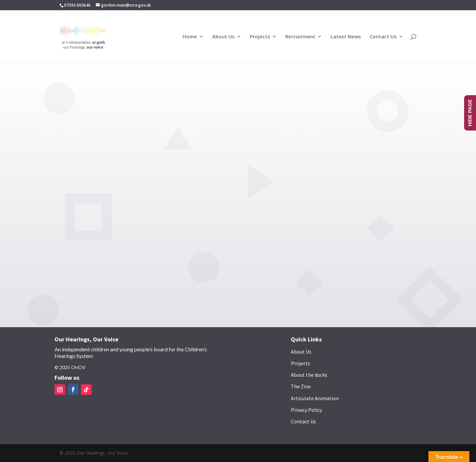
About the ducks (309, 375)
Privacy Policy (306, 410)
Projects (260, 37)
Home (190, 37)
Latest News (346, 37)
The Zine (301, 386)
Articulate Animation (315, 398)
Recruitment (300, 37)
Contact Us (383, 37)
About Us (223, 37)
